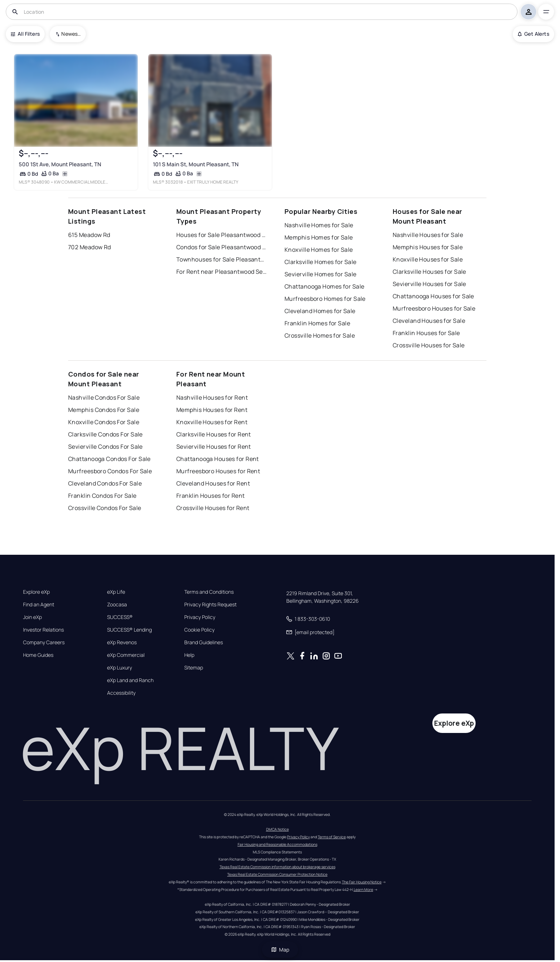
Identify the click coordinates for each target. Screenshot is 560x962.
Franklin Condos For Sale (102, 496)
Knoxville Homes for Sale (319, 250)
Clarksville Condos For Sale (105, 434)
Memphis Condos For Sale (104, 410)
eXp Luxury (120, 668)
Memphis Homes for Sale (319, 237)
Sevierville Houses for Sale (429, 284)
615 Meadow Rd (89, 235)
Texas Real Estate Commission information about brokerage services (277, 867)
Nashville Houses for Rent (212, 397)
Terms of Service (332, 837)
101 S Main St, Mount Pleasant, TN (196, 164)
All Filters (25, 34)
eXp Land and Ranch (130, 680)
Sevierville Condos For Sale (105, 447)
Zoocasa (117, 605)
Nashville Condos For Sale (104, 397)
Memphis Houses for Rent (212, 410)
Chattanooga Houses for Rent (218, 459)
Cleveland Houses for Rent (213, 483)
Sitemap (194, 668)
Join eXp (32, 617)
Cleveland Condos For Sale (105, 483)
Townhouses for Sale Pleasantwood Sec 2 (221, 259)
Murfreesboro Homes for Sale (325, 299)
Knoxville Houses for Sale (428, 259)
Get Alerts (533, 34)
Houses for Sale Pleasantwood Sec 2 (221, 235)
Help (189, 655)
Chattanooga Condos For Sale (109, 459)
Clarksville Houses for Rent (214, 434)
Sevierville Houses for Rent (214, 447)
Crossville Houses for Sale (429, 345)
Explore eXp (36, 592)
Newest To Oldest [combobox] (71, 34)
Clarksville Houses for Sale (429, 272)
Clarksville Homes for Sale (320, 262)
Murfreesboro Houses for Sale (434, 308)
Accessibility (121, 693)
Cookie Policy (199, 630)
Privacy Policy (200, 617)
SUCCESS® (120, 617)
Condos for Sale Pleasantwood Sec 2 (221, 247)
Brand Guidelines (204, 642)
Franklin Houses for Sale (426, 333)
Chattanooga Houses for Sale (433, 296)
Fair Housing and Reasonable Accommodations (277, 844)
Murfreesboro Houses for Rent (218, 471)
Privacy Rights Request (210, 605)
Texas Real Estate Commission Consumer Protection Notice (277, 874)
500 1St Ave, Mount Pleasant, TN (60, 164)
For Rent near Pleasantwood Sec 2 (221, 272)
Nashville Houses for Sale (428, 235)
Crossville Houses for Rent (213, 508)
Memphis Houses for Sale (428, 247)
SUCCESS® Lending (129, 630)
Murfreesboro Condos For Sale (110, 471)
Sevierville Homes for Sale (320, 274)
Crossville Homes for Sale (320, 335)
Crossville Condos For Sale (105, 508)
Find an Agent (39, 605)
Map (280, 950)
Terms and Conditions (209, 592)
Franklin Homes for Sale (317, 323)
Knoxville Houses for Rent (212, 422)
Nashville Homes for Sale (319, 225)
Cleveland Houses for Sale (429, 321)
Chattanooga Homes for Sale (324, 286)
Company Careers (44, 642)
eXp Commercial (126, 655)
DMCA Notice (277, 829)
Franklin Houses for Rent (211, 496)
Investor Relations (43, 630)
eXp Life (116, 592)
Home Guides (38, 655)
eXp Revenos (122, 642)
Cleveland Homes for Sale (320, 311)
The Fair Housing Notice (362, 882)
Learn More (363, 889)
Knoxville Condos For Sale (104, 422)
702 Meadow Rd (90, 247)
